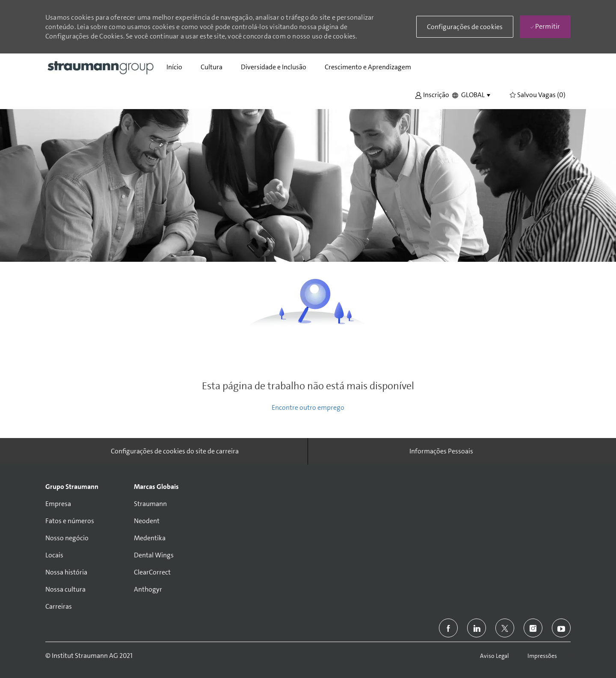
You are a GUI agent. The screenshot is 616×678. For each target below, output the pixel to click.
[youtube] (561, 628)
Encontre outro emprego (308, 407)
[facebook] (448, 628)
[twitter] (505, 628)
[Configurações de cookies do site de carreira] (175, 451)
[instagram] (533, 628)
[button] (432, 94)
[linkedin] (477, 628)
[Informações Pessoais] (441, 451)
